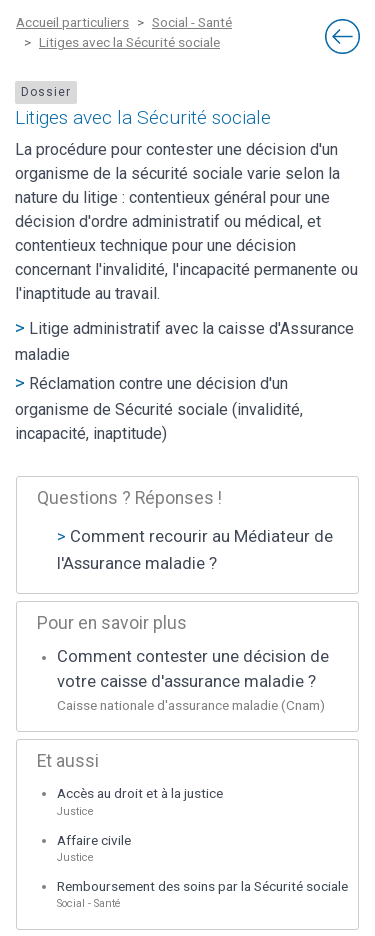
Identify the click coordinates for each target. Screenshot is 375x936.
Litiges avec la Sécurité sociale (129, 42)
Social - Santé (192, 22)
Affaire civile (94, 840)
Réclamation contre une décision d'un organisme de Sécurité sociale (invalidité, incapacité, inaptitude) (159, 408)
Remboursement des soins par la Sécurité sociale (202, 886)
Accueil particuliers (72, 22)
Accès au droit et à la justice (140, 793)
